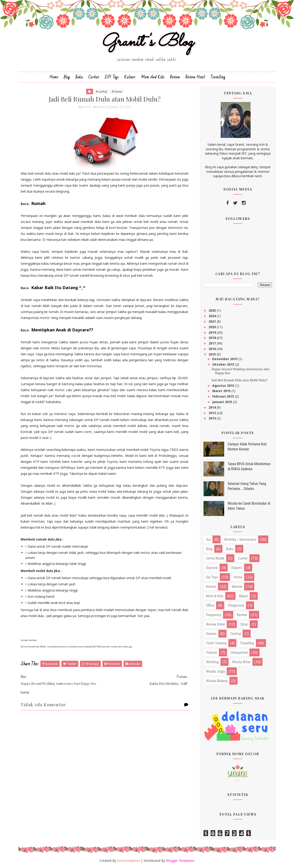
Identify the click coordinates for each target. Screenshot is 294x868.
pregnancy (214, 615)
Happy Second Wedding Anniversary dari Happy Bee (240, 371)
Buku (79, 77)
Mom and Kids (153, 77)
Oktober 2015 (224, 364)
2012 (213, 418)
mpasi (244, 596)
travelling (247, 643)
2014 (213, 407)
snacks (211, 634)
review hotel (215, 624)
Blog (67, 77)
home (238, 577)
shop (244, 624)
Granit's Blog (147, 42)
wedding (212, 662)
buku (230, 549)
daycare (212, 568)
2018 (213, 338)
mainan (237, 587)
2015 (213, 354)
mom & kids (215, 596)
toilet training (216, 643)
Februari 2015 (224, 396)
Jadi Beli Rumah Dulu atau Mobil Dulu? (239, 380)
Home (54, 77)
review (242, 615)
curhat (243, 558)
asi (208, 539)
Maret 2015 (222, 391)
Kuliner (130, 77)
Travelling (218, 77)
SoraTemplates (129, 861)
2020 (213, 327)
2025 (213, 310)
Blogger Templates (180, 861)
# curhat (101, 91)
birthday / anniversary (240, 539)
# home (117, 91)
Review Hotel (195, 77)
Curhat (94, 77)
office (210, 605)
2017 (213, 343)
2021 (213, 321)
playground (236, 605)
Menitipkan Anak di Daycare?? (62, 330)
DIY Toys (112, 77)
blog (209, 549)
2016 (213, 349)
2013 (213, 413)
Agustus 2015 (224, 386)
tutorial (212, 653)
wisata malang (217, 681)
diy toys (212, 577)
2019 (213, 332)
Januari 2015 (223, 402)
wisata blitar (241, 662)
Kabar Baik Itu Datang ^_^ (58, 287)
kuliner (211, 587)
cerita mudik (215, 558)
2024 (213, 316)
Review (175, 77)
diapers (237, 568)
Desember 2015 (225, 359)
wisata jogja (215, 671)
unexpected (239, 653)
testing (235, 634)
